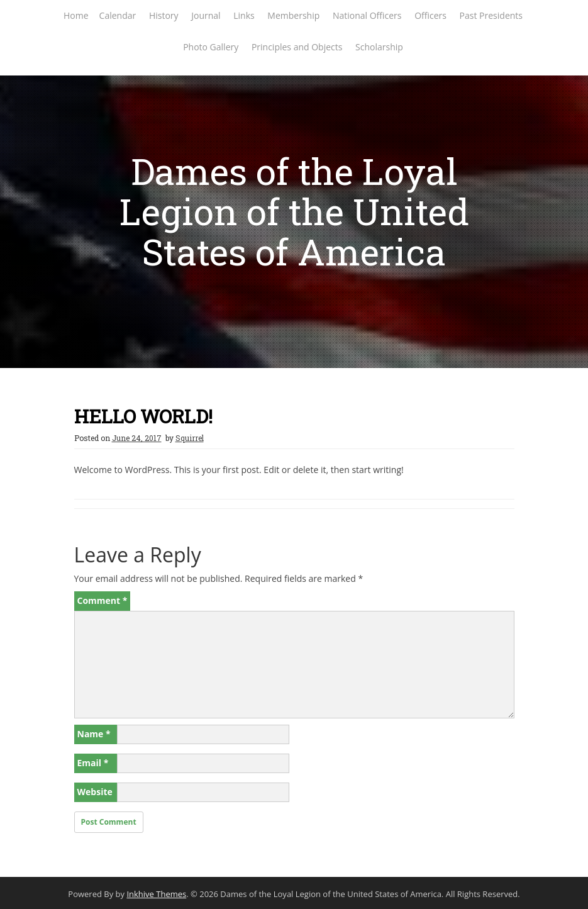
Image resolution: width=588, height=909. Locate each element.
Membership (293, 15)
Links (244, 15)
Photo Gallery (211, 47)
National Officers (367, 15)
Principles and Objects (297, 47)
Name (94, 734)
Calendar (118, 15)
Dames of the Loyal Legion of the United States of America (294, 211)
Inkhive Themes (156, 894)
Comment (103, 600)
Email (93, 763)
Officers (430, 15)
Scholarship (379, 47)
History (164, 15)
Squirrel (190, 438)
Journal (206, 15)
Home (76, 15)
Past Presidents (491, 15)
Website (95, 792)
